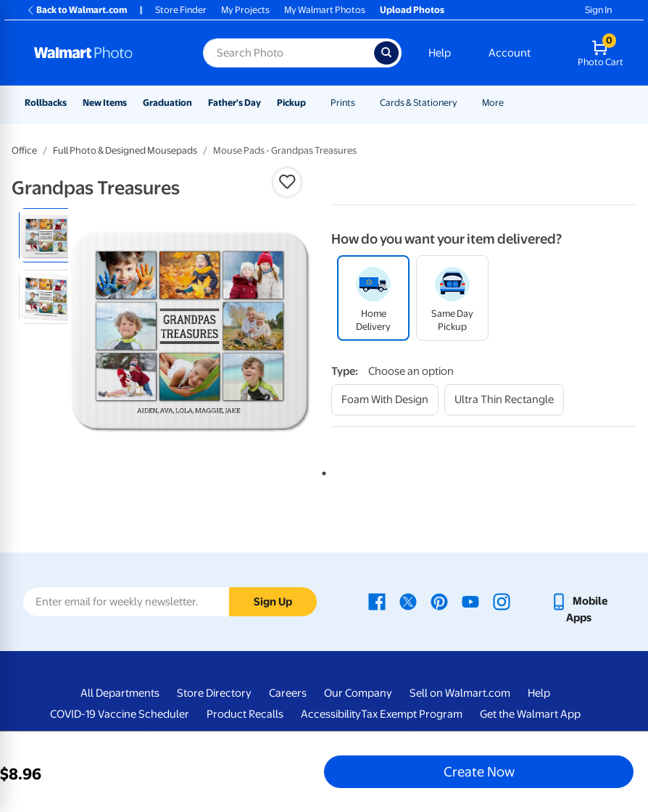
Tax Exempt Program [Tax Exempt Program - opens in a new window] (412, 714)
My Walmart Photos (325, 10)
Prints (343, 103)
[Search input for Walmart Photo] (288, 53)
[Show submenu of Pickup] (312, 103)
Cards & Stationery (419, 103)
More (493, 103)
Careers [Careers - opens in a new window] (288, 693)
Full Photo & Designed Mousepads (125, 150)
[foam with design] (385, 400)
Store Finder (181, 10)
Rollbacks (46, 103)
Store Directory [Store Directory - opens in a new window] (214, 693)
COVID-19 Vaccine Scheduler (120, 714)
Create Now (479, 771)
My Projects (245, 10)
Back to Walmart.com (76, 10)
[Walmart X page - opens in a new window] (408, 601)
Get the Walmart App (530, 714)
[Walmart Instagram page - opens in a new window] (502, 601)
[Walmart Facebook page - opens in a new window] (377, 601)
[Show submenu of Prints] (362, 103)
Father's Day (234, 103)
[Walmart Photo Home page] (103, 53)
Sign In (598, 10)
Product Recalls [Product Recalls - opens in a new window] (245, 714)
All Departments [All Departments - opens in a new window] (120, 693)
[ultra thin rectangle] (504, 400)
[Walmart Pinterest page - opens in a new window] (439, 601)
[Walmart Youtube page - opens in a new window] (470, 601)
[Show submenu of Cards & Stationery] (464, 103)
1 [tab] (321, 471)
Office (24, 150)
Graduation (167, 103)
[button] (287, 182)
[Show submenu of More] (510, 103)
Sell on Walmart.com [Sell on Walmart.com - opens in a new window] (460, 693)
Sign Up (273, 602)
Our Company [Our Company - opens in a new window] (358, 693)
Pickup (291, 103)
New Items (105, 103)
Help (440, 53)
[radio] (46, 235)
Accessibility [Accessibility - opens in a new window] (331, 714)
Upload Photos (412, 10)
